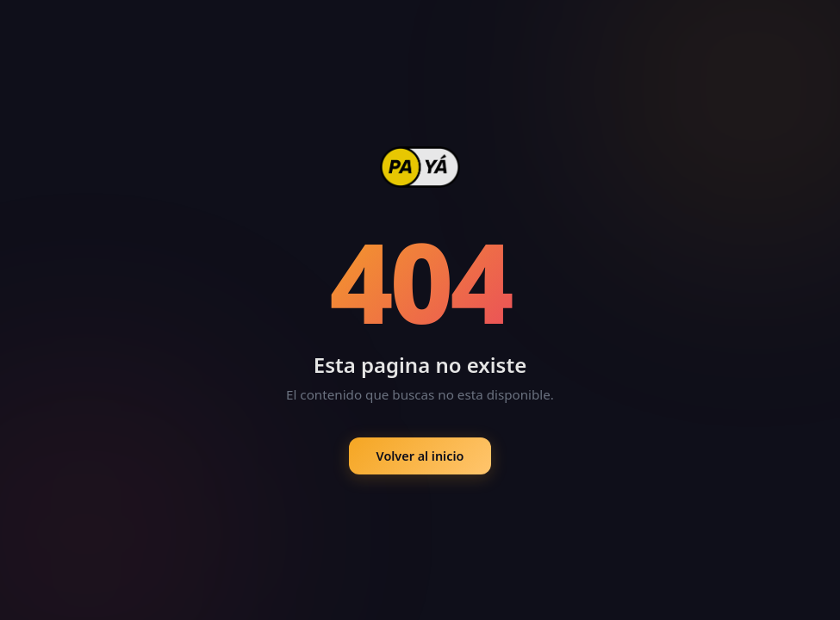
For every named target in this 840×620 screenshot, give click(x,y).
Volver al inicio (420, 456)
